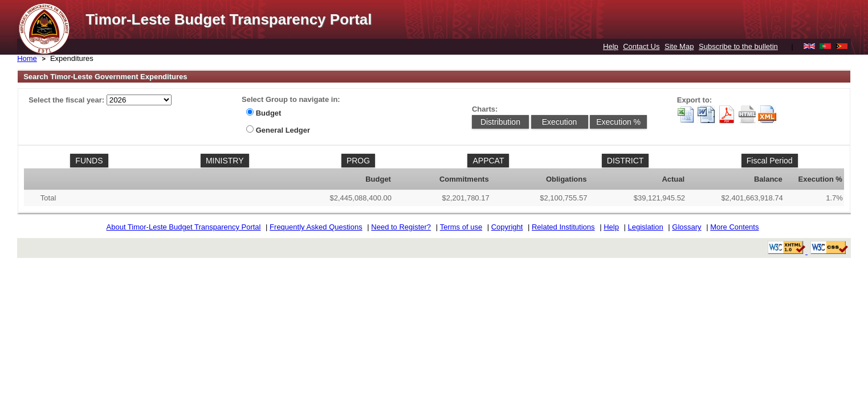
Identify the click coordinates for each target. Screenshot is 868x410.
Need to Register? (401, 227)
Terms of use (461, 227)
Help (611, 46)
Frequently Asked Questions (316, 227)
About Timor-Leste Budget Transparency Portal (184, 227)
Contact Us (641, 46)
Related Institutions (563, 227)
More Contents (734, 227)
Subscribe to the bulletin (738, 46)
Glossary (686, 227)
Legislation (646, 227)
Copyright (507, 227)
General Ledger (283, 130)
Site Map (679, 46)
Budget (269, 113)
